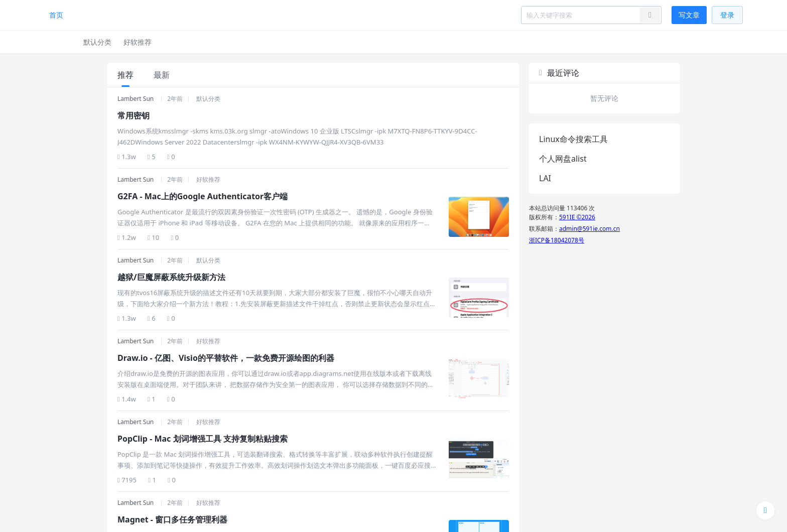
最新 (162, 75)
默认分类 (97, 42)
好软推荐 (138, 42)
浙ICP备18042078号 (557, 240)
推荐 (125, 75)
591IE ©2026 (577, 217)
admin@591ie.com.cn (589, 229)
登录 (727, 15)
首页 (56, 15)
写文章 (689, 15)
